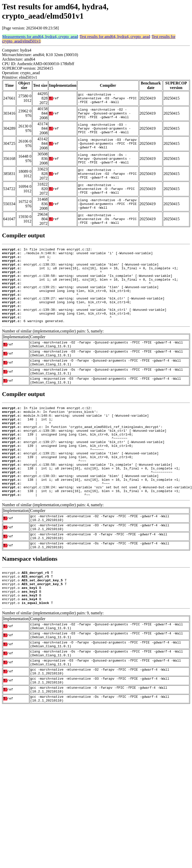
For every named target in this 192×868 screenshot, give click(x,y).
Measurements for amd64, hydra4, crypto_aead (40, 37)
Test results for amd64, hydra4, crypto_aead (115, 37)
